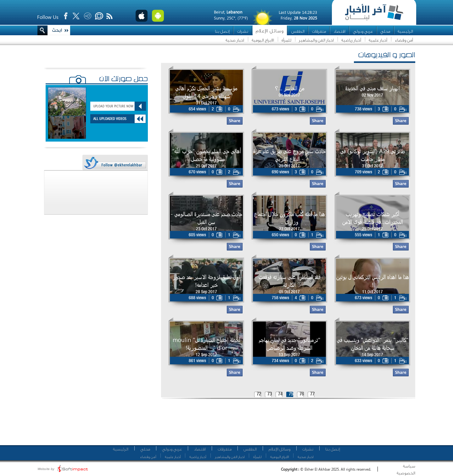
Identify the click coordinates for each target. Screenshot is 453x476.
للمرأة (286, 40)
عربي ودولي (363, 31)
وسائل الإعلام (270, 31)
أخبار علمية (378, 40)
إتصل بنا (222, 31)
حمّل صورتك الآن (123, 80)
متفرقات (319, 31)
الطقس (298, 31)
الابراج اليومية (263, 40)
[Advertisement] (286, 425)
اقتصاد (339, 31)
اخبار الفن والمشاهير (316, 40)
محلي (385, 31)
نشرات (243, 31)
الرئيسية (405, 31)
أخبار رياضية (351, 40)
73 (270, 394)
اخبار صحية (235, 40)
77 (312, 394)
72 (259, 394)
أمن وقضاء (404, 40)
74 (280, 394)
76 (302, 394)
